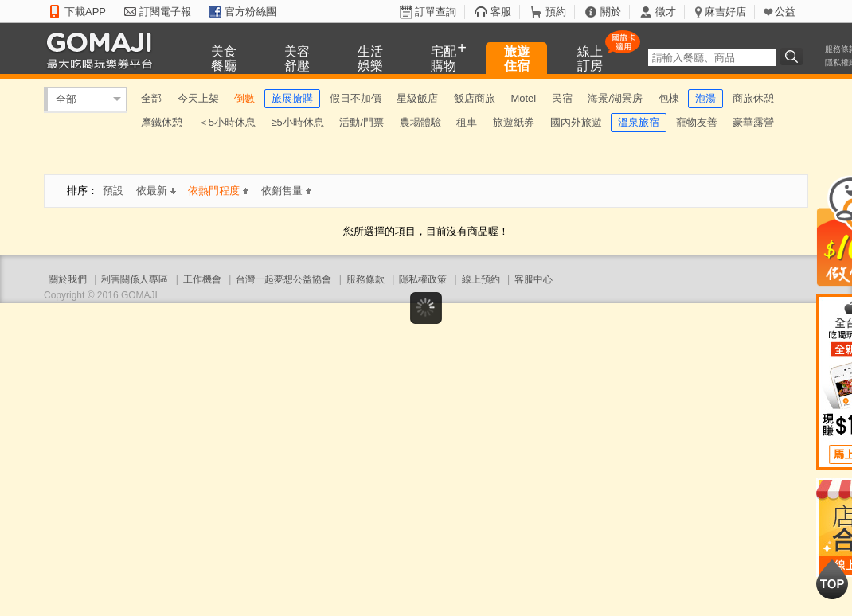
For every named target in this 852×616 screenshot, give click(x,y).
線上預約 (481, 279)
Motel (523, 98)
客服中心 (533, 279)
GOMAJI (104, 50)
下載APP (85, 12)
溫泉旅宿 (639, 122)
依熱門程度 (218, 191)
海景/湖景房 (615, 98)
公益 (785, 12)
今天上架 (198, 98)
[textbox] (712, 57)
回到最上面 (832, 579)
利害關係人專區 (135, 279)
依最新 (156, 191)
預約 (556, 12)
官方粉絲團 (250, 12)
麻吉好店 (725, 12)
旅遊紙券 (514, 122)
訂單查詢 (436, 12)
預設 (113, 191)
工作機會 (202, 279)
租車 (467, 122)
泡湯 (705, 98)
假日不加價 (356, 98)
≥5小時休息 (297, 122)
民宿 (562, 98)
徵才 (666, 12)
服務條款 (365, 279)
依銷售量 (286, 191)
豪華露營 (753, 122)
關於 (611, 12)
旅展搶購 (292, 98)
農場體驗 (420, 122)
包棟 (669, 98)
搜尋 (794, 57)
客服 (501, 12)
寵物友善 (697, 122)
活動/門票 (362, 122)
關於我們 (68, 279)
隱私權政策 (423, 279)
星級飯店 (417, 98)
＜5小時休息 (227, 122)
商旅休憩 (753, 98)
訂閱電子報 (165, 12)
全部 (66, 99)
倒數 (244, 98)
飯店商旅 (475, 98)
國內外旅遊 (576, 122)
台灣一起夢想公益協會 (283, 279)
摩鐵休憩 (162, 122)
